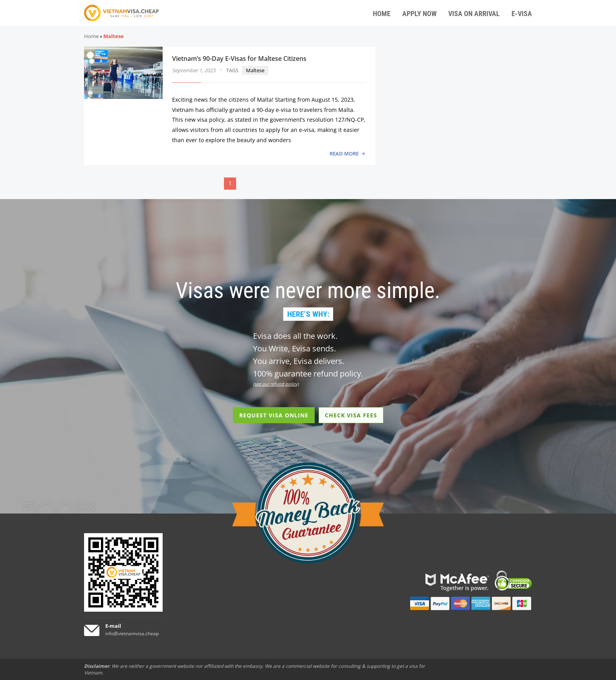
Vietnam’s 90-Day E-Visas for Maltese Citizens (239, 58)
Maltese (255, 70)
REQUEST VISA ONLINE (274, 415)
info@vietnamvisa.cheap (132, 633)
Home (91, 36)
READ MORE (344, 154)
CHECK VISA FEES (351, 415)
